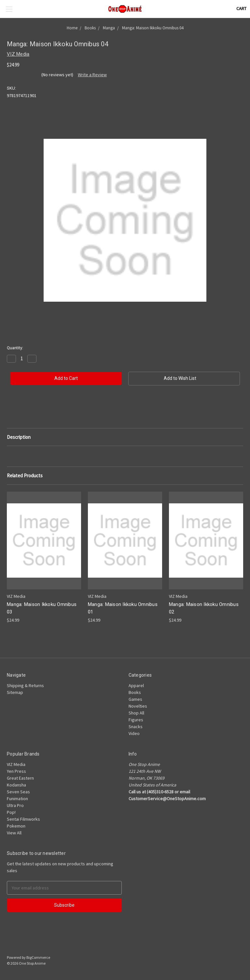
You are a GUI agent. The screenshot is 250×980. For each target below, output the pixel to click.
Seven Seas (18, 792)
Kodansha (16, 785)
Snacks (136, 727)
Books (135, 692)
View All (14, 833)
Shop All (136, 713)
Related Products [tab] (25, 476)
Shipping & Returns (25, 685)
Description (19, 437)
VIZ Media (16, 764)
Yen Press (16, 771)
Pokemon (16, 826)
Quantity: (15, 348)
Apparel (136, 685)
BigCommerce (38, 957)
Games (135, 699)
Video (134, 733)
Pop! (11, 812)
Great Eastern (20, 778)
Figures (136, 720)
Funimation (17, 799)
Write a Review (92, 75)
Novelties (138, 706)
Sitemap (15, 692)
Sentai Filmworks (23, 819)
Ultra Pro (15, 805)
